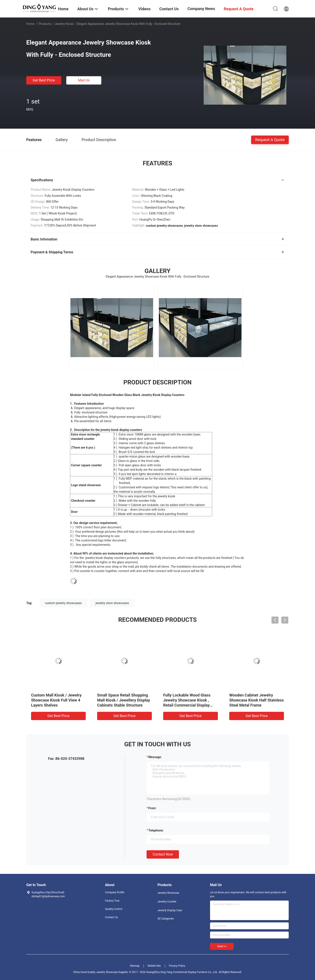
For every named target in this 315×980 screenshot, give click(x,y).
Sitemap (135, 966)
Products (45, 24)
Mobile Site (154, 966)
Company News (201, 9)
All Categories (166, 919)
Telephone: (156, 830)
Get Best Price (44, 80)
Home (30, 24)
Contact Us (111, 917)
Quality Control (114, 909)
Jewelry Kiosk (64, 24)
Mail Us (84, 80)
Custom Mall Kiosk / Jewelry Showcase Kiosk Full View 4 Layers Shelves (56, 700)
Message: (155, 757)
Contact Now (163, 854)
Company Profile (115, 892)
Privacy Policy (177, 966)
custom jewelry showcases (63, 603)
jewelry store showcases (112, 603)
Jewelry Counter (167, 902)
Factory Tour (112, 901)
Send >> (222, 946)
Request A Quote (270, 139)
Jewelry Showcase (168, 893)
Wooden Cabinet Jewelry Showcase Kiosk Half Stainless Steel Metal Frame (256, 700)
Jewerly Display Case (170, 910)
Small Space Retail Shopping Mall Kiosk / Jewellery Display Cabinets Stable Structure (124, 700)
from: (152, 808)
